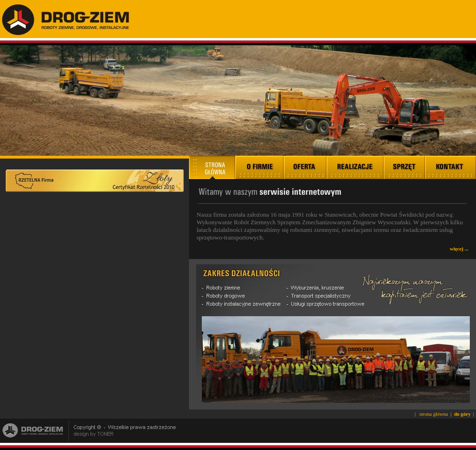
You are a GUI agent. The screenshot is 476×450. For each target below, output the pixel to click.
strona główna (434, 414)
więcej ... (459, 249)
